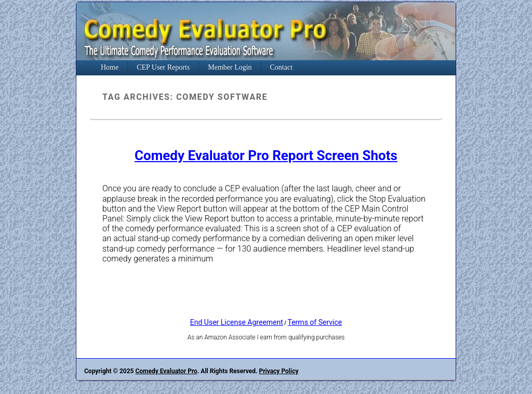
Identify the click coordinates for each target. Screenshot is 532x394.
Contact (282, 67)
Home (110, 67)
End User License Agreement (237, 322)
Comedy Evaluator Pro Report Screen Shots (266, 155)
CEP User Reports (163, 67)
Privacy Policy (278, 371)
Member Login (230, 67)
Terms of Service (315, 322)
